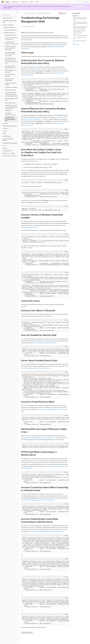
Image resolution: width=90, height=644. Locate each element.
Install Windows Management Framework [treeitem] (10, 114)
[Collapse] (17, 12)
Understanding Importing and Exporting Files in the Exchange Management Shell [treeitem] (11, 94)
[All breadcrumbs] (22, 13)
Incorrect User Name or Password (80, 36)
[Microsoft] (3, 2)
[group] (45, 138)
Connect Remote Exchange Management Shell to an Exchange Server (38, 438)
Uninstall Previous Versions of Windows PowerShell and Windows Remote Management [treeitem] (11, 108)
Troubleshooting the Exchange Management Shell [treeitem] (10, 119)
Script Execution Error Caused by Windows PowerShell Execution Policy (80, 19)
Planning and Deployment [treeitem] (10, 27)
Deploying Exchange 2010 (44, 13)
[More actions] (68, 13)
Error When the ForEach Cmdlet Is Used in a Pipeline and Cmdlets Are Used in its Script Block (80, 28)
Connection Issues (77, 34)
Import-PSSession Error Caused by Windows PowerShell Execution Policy (80, 23)
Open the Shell (36, 69)
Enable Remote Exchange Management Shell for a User (43, 343)
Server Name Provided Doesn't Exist (80, 41)
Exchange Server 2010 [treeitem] (8, 18)
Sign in (87, 2)
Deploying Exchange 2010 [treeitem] (11, 35)
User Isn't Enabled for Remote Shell (79, 38)
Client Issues (76, 16)
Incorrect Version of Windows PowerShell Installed (79, 31)
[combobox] (10, 15)
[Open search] (83, 2)
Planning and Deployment (31, 13)
